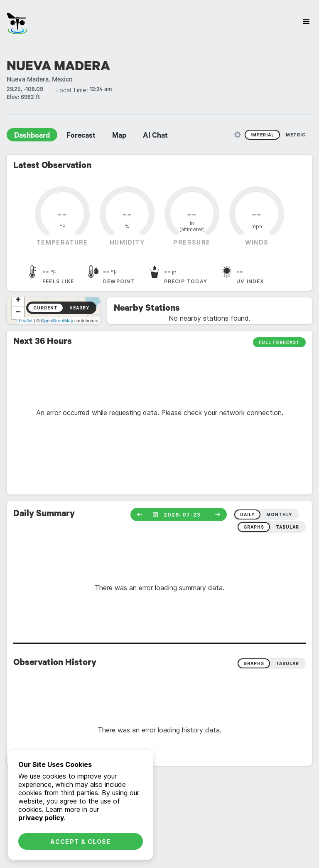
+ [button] (18, 300)
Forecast (81, 136)
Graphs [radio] (254, 663)
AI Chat (155, 136)
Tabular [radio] (287, 663)
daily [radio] (247, 514)
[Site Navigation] (306, 22)
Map (119, 136)
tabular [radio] (287, 527)
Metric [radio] (296, 135)
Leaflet (26, 321)
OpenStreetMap (57, 321)
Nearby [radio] (79, 308)
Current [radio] (45, 308)
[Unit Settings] (238, 135)
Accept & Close (81, 842)
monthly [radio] (279, 514)
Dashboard (32, 136)
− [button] (18, 313)
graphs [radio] (254, 527)
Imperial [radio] (262, 135)
